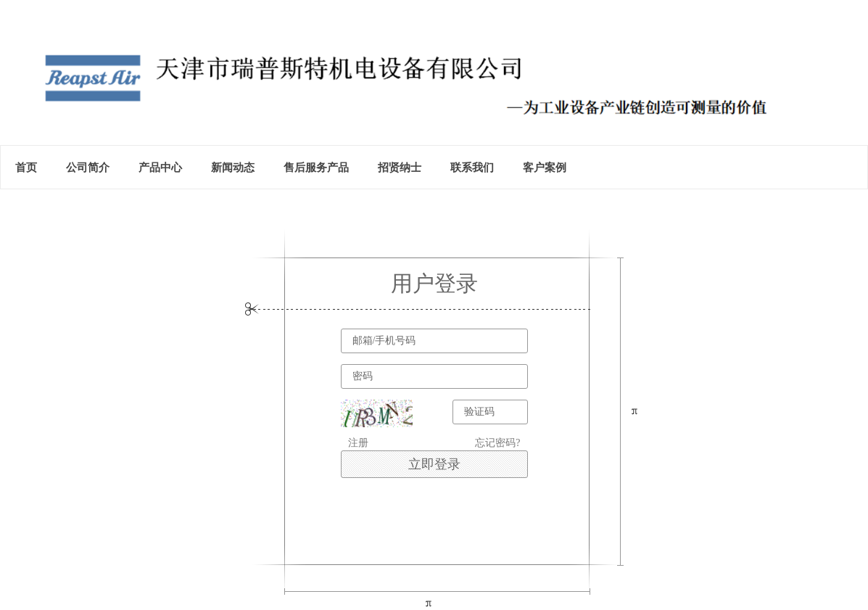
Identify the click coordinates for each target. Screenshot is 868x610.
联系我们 (472, 167)
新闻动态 (233, 167)
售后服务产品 (316, 167)
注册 (358, 443)
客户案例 (545, 167)
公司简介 (88, 167)
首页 (26, 167)
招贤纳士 (400, 167)
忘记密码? (497, 443)
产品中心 (160, 167)
